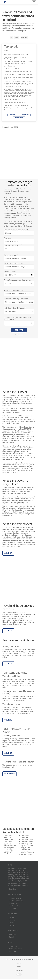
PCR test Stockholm (16, 902)
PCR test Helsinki (15, 899)
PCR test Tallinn (15, 907)
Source (8, 554)
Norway (12, 924)
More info (10, 775)
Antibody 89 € (19, 118)
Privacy (19, 968)
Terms (19, 965)
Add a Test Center (15, 950)
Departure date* (10, 272)
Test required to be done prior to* (16, 230)
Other (17, 37)
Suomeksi (12, 936)
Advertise (12, 953)
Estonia (12, 926)
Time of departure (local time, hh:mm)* (18, 281)
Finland (12, 919)
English (12, 938)
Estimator (24, 37)
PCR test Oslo (14, 904)
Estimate (19, 331)
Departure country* (11, 255)
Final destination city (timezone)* (16, 299)
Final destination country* (13, 291)
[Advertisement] (19, 152)
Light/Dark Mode (19, 976)
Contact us (13, 947)
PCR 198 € (12, 115)
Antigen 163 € (25, 115)
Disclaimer (20, 336)
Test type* (8, 238)
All (11, 37)
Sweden (12, 921)
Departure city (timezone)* (14, 263)
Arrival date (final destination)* (15, 309)
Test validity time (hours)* (13, 245)
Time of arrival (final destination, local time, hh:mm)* (18, 320)
